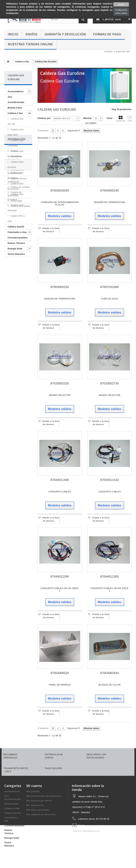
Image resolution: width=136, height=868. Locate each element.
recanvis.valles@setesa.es (86, 831)
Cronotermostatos (18, 238)
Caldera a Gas (15, 113)
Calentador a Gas (17, 232)
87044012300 (109, 577)
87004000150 (60, 287)
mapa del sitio (123, 51)
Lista (130, 119)
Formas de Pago (107, 34)
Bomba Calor (15, 108)
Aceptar (121, 4)
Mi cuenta (34, 786)
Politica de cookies (20, 313)
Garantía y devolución (65, 34)
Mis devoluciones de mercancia (44, 796)
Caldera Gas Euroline (16, 165)
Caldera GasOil (16, 227)
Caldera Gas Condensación (16, 154)
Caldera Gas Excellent (16, 197)
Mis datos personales (38, 810)
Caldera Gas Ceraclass (16, 143)
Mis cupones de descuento (41, 814)
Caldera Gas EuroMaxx (16, 175)
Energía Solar (15, 249)
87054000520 (60, 673)
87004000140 (109, 191)
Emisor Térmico (16, 243)
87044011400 (60, 480)
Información (17, 267)
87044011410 (109, 480)
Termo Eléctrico (16, 254)
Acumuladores (16, 91)
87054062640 (109, 673)
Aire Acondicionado (16, 100)
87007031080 (109, 287)
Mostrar (88, 118)
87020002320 (60, 383)
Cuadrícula (121, 119)
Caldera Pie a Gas (16, 219)
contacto (108, 51)
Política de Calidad (20, 332)
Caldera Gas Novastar (16, 208)
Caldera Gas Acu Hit (16, 121)
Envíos (31, 34)
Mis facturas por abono (39, 801)
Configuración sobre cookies (121, 12)
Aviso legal (16, 327)
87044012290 (60, 577)
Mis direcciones (35, 805)
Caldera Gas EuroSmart (16, 186)
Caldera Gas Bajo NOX (16, 132)
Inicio (13, 34)
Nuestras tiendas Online (30, 44)
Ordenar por (44, 118)
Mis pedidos (33, 791)
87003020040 (60, 191)
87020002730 (109, 383)
